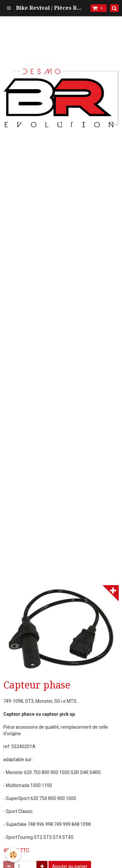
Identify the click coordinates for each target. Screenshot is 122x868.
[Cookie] (13, 855)
